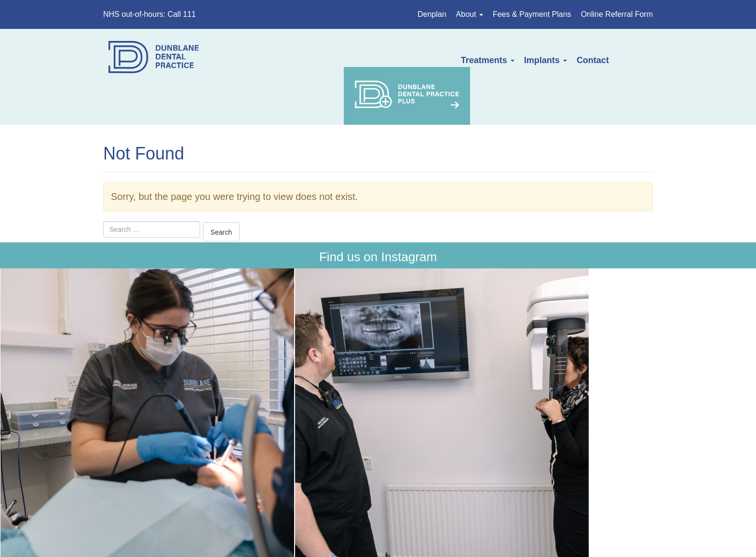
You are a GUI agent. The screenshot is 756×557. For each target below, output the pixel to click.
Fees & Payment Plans (532, 14)
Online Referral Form (617, 14)
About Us (156, 488)
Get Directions (228, 400)
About (470, 14)
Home (118, 488)
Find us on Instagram (378, 217)
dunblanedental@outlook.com (261, 455)
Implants (446, 60)
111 (554, 400)
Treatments (388, 60)
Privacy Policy (418, 488)
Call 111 (182, 14)
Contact (493, 60)
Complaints (476, 488)
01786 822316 (247, 427)
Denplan (432, 14)
